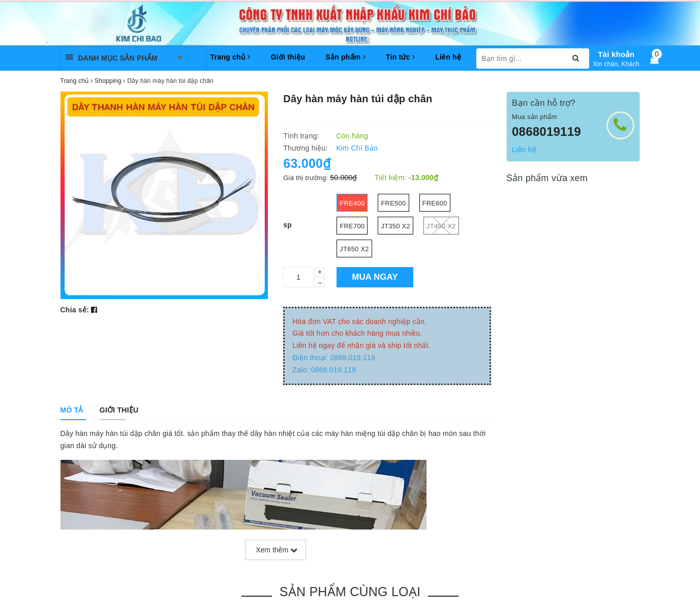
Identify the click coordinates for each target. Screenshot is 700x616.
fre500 (393, 203)
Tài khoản (616, 54)
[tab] (72, 410)
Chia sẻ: (75, 310)
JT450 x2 (441, 226)
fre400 (352, 203)
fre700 (352, 226)
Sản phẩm (345, 57)
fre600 (435, 203)
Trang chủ (231, 57)
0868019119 (546, 131)
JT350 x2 (395, 226)
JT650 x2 (354, 249)
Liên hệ (448, 57)
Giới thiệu (288, 57)
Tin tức (400, 57)
